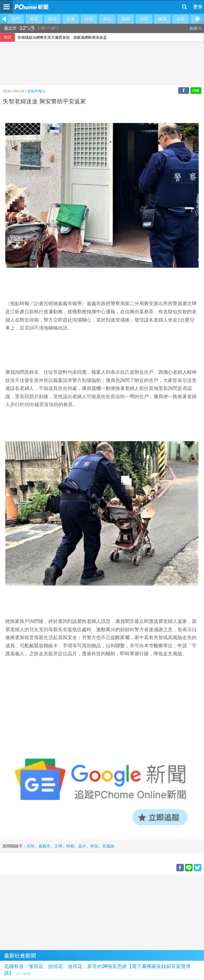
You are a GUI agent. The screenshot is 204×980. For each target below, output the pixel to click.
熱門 (16, 19)
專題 (34, 19)
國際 (126, 19)
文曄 (58, 846)
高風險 (108, 846)
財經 (89, 19)
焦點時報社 (37, 91)
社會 (71, 19)
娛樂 (181, 19)
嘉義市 (44, 846)
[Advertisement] (102, 912)
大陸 (144, 19)
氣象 (195, 28)
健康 (162, 19)
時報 (70, 846)
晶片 (82, 846)
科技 (107, 19)
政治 (52, 19)
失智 (31, 846)
